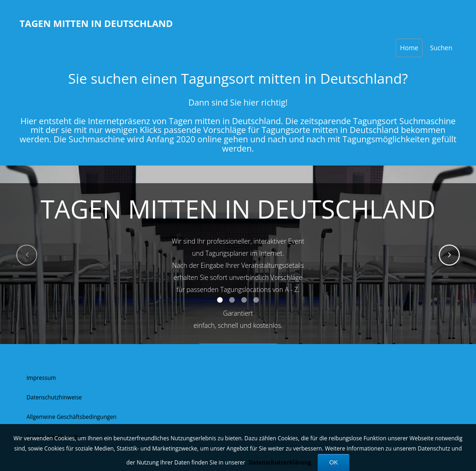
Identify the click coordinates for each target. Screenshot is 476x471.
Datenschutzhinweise (54, 397)
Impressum (41, 378)
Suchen (441, 48)
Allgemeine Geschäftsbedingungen (72, 417)
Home (409, 48)
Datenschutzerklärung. (281, 462)
